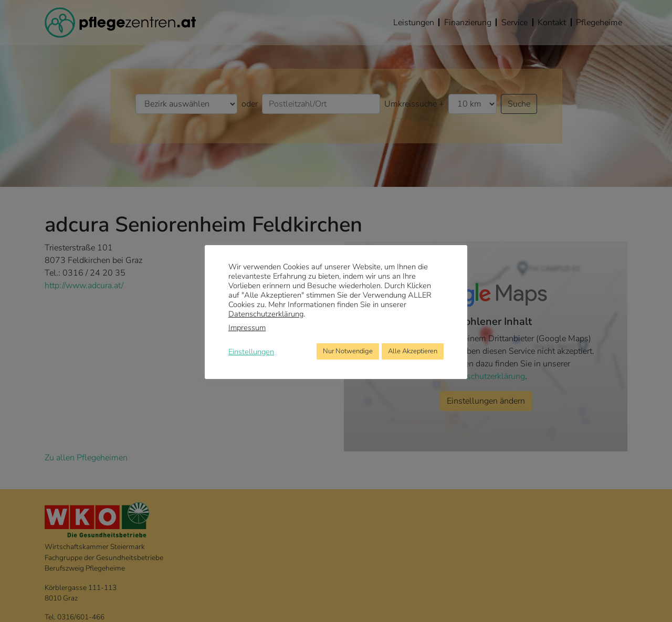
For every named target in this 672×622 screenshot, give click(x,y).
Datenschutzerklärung (266, 314)
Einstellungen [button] (251, 352)
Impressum (247, 328)
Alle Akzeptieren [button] (413, 351)
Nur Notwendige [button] (348, 351)
